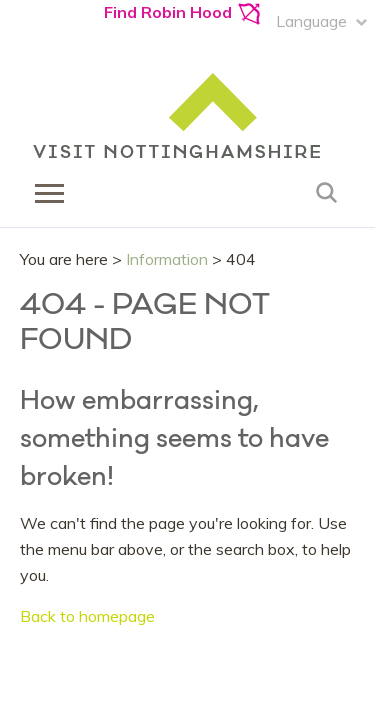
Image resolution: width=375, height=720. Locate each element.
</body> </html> (187, 360)
